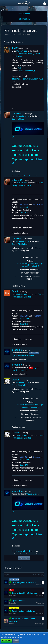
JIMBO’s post (22, 183)
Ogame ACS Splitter (20, 244)
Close (16, 641)
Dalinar (21, 68)
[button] (3, 3)
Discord (23, 212)
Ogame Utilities (18, 119)
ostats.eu (23, 207)
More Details (7, 641)
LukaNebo (17, 113)
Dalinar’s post (22, 51)
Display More (24, 558)
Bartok (15, 291)
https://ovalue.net (26, 71)
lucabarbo (39, 204)
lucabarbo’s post (23, 116)
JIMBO (15, 48)
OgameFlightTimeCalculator (23, 355)
